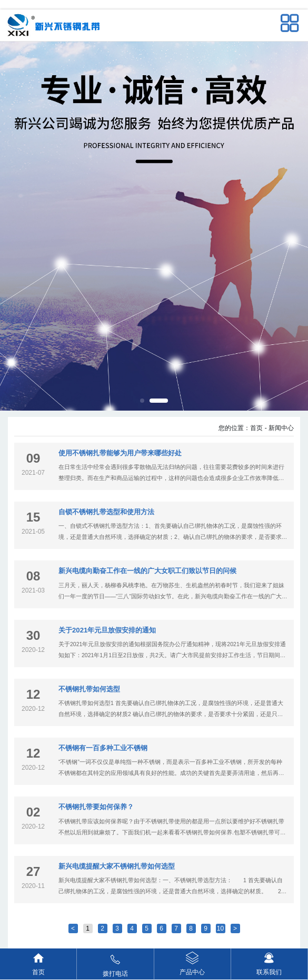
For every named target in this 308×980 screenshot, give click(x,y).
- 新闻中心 (279, 428)
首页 (256, 428)
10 (220, 928)
